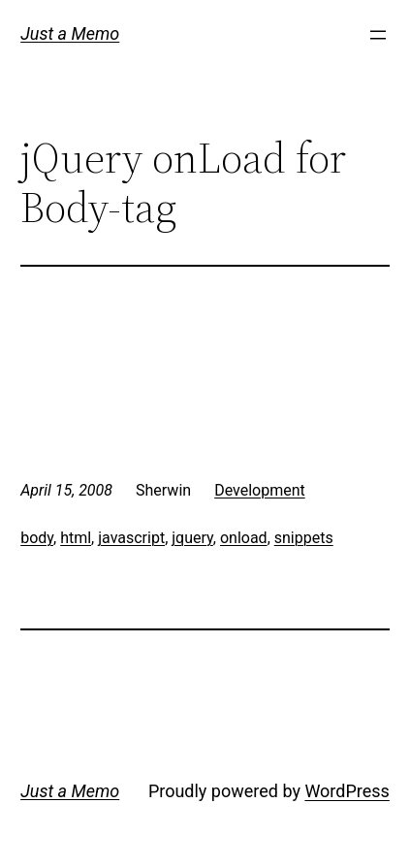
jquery (192, 538)
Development (260, 490)
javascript (131, 538)
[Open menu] (378, 35)
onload (244, 538)
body (37, 538)
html (76, 538)
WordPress (347, 791)
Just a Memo (70, 33)
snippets (304, 538)
